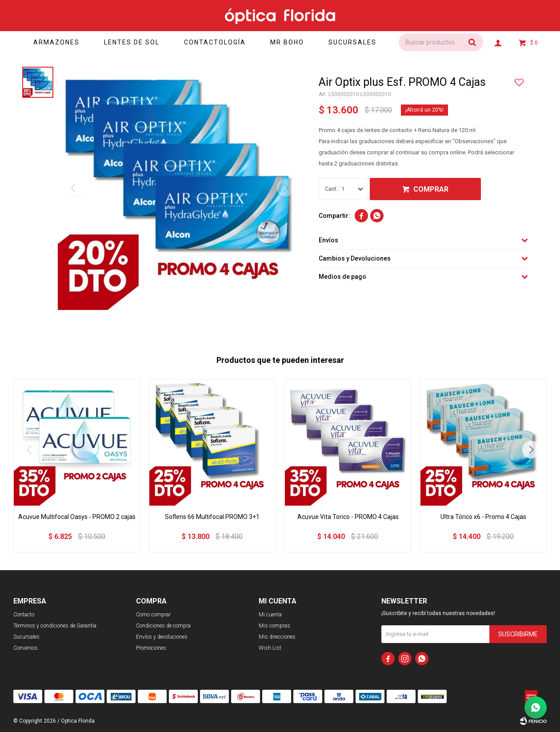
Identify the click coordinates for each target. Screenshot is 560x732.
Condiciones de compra (163, 626)
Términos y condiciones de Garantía (55, 626)
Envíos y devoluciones (162, 637)
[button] (531, 450)
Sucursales (353, 42)
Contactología (215, 42)
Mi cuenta (270, 615)
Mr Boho (288, 42)
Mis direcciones (277, 637)
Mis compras (274, 626)
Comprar (431, 189)
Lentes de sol (132, 42)
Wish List (270, 648)
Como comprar (153, 615)
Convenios (26, 648)
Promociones (151, 648)
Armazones (56, 42)
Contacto (24, 615)
